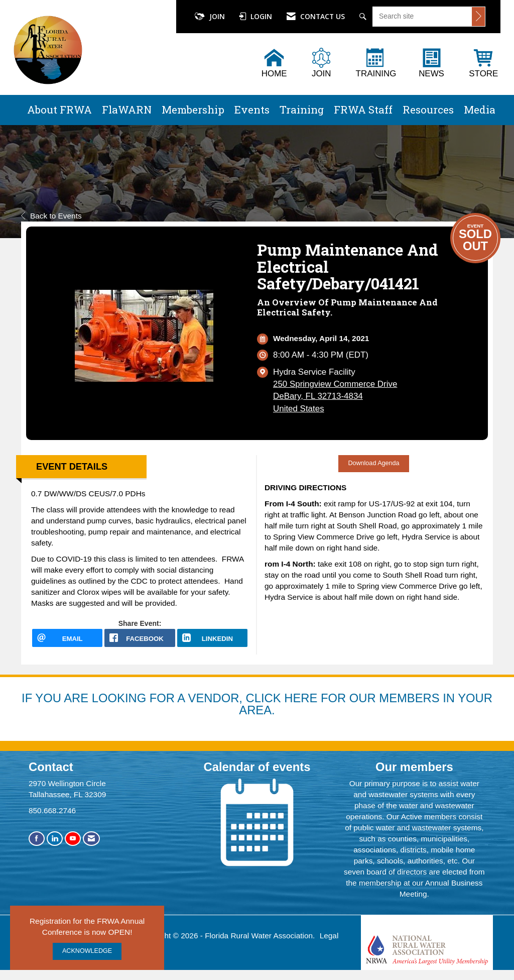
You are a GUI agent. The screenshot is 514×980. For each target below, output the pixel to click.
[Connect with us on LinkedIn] (55, 839)
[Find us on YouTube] (73, 839)
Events (252, 110)
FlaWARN (127, 110)
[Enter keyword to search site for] (422, 16)
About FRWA (59, 110)
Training (302, 110)
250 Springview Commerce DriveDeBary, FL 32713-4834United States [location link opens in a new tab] (335, 396)
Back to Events (51, 216)
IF (28, 698)
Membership (193, 110)
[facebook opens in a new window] (140, 638)
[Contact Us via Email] (91, 839)
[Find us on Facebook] (37, 839)
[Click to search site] (478, 17)
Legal (329, 936)
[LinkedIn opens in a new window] (212, 638)
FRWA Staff (363, 110)
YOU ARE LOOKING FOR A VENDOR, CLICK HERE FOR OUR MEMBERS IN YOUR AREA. (264, 704)
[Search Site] (364, 17)
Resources (428, 110)
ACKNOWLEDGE (87, 951)
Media (480, 110)
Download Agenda (373, 463)
